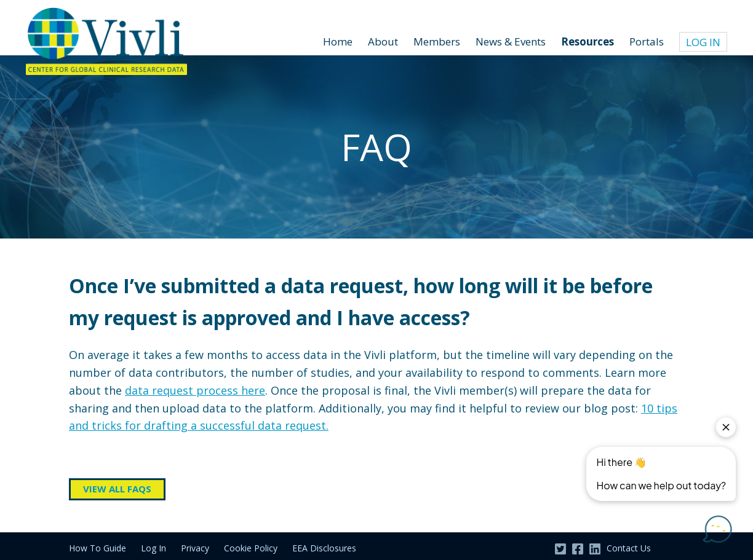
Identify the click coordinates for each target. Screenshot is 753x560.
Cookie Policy (251, 548)
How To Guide (98, 548)
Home (338, 41)
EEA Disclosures (324, 548)
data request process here (195, 390)
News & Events (511, 41)
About (383, 41)
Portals (647, 41)
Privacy (195, 548)
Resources (588, 41)
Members (437, 41)
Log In (703, 42)
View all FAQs (117, 489)
